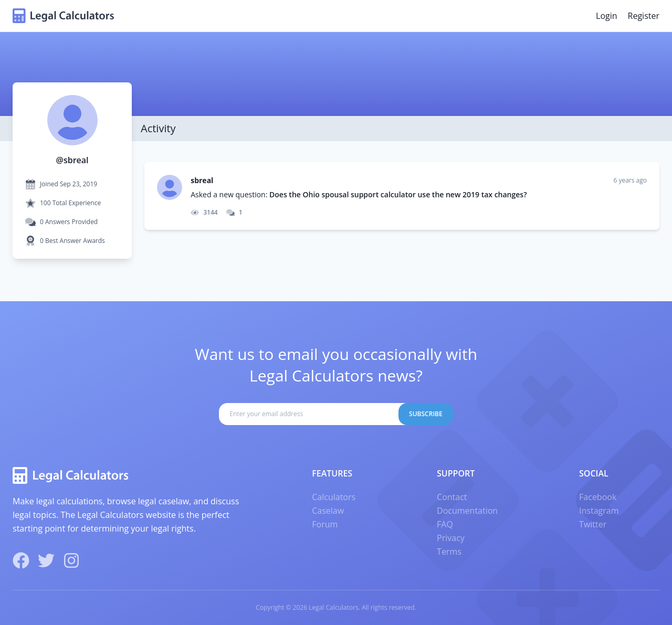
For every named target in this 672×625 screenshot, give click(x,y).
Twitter (593, 524)
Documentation (467, 511)
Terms (449, 552)
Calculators (334, 497)
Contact (452, 497)
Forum (325, 524)
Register (644, 16)
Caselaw (328, 511)
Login (607, 16)
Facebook (598, 497)
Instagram (599, 511)
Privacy (451, 538)
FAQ (445, 524)
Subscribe (426, 414)
